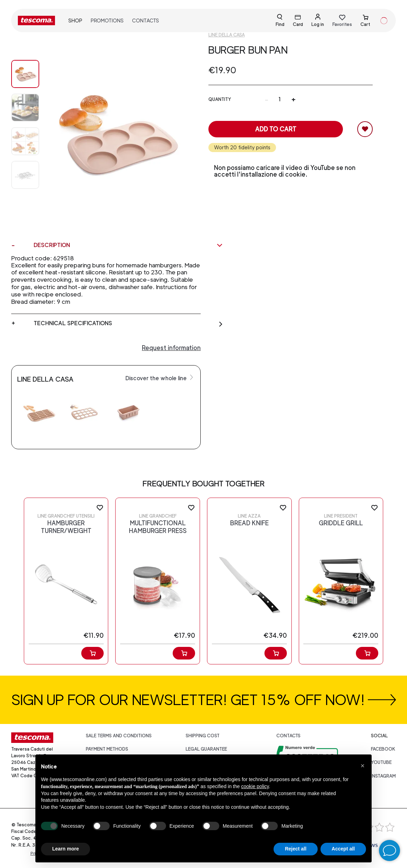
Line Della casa (227, 35)
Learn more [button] (65, 849)
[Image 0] (25, 74)
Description (128, 245)
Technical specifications (128, 323)
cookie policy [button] (255, 786)
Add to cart (276, 129)
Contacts (146, 20)
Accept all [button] (343, 849)
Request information (171, 348)
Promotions (107, 20)
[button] (363, 766)
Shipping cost (203, 736)
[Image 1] (25, 108)
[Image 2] (25, 141)
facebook (383, 749)
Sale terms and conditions (119, 736)
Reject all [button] (295, 849)
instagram (383, 776)
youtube (381, 762)
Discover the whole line (160, 378)
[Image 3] (25, 175)
